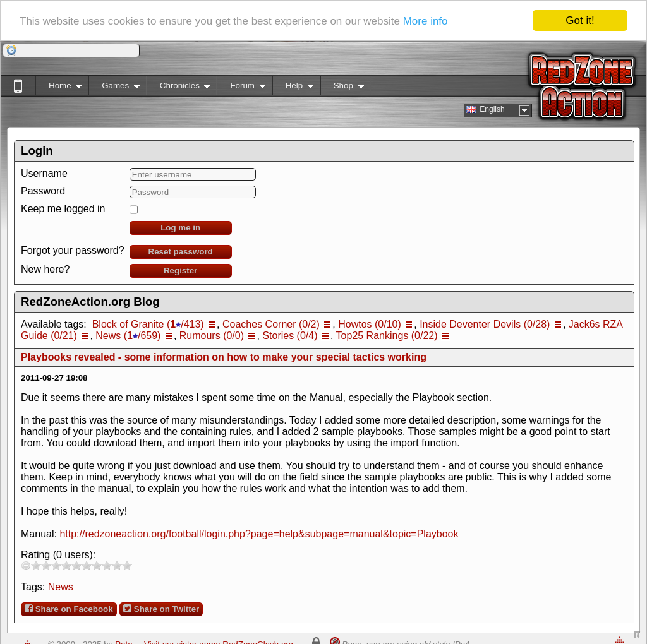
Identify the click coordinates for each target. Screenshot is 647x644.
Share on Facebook (69, 609)
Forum (241, 88)
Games (114, 88)
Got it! (580, 21)
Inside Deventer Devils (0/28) (485, 324)
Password (43, 191)
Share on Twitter (161, 609)
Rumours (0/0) (212, 336)
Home (58, 88)
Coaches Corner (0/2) (271, 324)
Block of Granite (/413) (148, 324)
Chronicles (178, 88)
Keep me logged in (63, 209)
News (61, 587)
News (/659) (128, 336)
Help (293, 88)
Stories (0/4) (290, 336)
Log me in (180, 228)
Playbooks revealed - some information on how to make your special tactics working (224, 357)
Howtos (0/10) (370, 324)
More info (426, 21)
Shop (342, 88)
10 (127, 565)
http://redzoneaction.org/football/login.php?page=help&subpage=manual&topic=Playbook (259, 534)
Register (180, 271)
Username (44, 173)
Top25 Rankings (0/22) (387, 336)
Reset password (181, 252)
